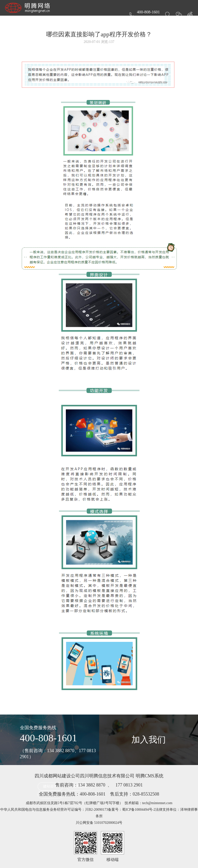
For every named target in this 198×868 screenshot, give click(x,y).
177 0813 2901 (129, 785)
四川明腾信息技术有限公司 (107, 776)
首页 (51, 21)
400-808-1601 (49, 738)
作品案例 (98, 21)
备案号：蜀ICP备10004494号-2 (132, 810)
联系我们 (174, 21)
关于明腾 (149, 21)
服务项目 (73, 21)
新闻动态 (123, 21)
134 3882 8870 (92, 785)
